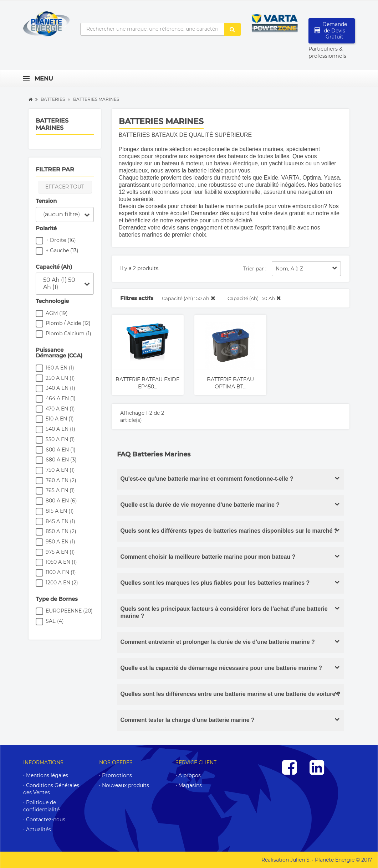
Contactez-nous (46, 820)
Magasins (190, 785)
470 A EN (60, 409)
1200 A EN (62, 583)
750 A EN (60, 470)
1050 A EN (61, 562)
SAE (55, 621)
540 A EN (60, 429)
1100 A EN (61, 572)
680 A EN (61, 460)
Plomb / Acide (68, 323)
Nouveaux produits (126, 785)
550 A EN (60, 439)
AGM (57, 313)
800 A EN (61, 501)
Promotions (117, 775)
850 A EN (61, 531)
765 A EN (60, 490)
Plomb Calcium (68, 334)
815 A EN (60, 511)
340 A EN (60, 388)
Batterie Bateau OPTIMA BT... (230, 383)
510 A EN (60, 419)
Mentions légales (47, 775)
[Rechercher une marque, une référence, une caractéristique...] (152, 29)
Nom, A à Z (306, 268)
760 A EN (61, 480)
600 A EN (61, 450)
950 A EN (60, 542)
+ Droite (61, 240)
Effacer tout (65, 187)
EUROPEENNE (69, 611)
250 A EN (60, 378)
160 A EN (60, 368)
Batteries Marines (52, 124)
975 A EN (60, 552)
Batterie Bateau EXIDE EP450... (147, 383)
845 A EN (60, 521)
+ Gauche (62, 250)
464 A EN (61, 398)
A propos (190, 775)
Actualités (39, 830)
